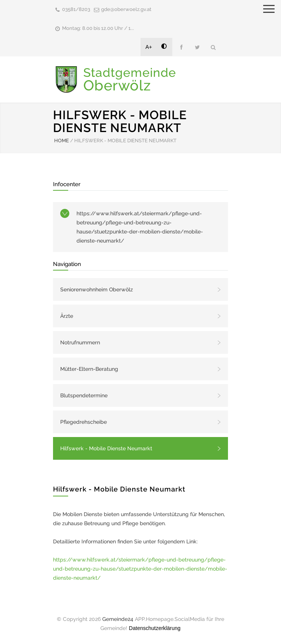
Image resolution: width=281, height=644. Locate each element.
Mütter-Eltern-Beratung (89, 369)
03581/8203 (76, 9)
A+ (149, 47)
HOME (62, 141)
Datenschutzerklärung (155, 628)
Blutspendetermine (84, 395)
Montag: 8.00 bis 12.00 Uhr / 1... (98, 28)
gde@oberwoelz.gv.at (126, 9)
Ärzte (67, 316)
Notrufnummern (80, 342)
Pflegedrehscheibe (84, 422)
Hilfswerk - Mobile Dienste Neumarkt (106, 448)
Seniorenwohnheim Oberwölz (97, 289)
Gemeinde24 (118, 619)
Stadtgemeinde (130, 79)
